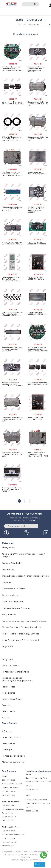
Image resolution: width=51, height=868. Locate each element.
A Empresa (7, 731)
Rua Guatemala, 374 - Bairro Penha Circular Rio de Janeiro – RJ (13, 813)
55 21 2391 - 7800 (8, 805)
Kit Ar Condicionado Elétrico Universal (20, 640)
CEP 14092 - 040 (8, 846)
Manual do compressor (13, 762)
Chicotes (7, 582)
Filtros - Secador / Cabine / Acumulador (22, 627)
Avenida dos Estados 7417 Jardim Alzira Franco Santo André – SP (12, 788)
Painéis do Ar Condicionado (16, 672)
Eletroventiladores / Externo (16, 608)
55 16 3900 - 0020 (9, 831)
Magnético (7, 647)
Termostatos (8, 711)
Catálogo (7, 750)
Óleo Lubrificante (11, 666)
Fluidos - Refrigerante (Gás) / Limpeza (21, 634)
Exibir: (19, 20)
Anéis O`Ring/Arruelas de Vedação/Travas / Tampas (23, 555)
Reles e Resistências (12, 699)
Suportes (7, 705)
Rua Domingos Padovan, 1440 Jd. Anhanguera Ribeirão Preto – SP (13, 838)
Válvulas (6, 717)
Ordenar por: (35, 20)
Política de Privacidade (13, 756)
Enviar (43, 526)
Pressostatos (9, 687)
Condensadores (10, 595)
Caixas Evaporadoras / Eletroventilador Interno (25, 576)
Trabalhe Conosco (11, 737)
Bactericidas (8, 569)
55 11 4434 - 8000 (8, 780)
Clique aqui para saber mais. (23, 857)
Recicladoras (8, 693)
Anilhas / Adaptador (12, 563)
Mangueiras (8, 660)
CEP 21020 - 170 (8, 821)
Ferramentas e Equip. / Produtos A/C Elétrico (24, 621)
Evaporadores (9, 615)
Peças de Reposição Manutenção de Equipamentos (17, 679)
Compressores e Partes (14, 589)
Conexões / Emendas (13, 602)
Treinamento (8, 743)
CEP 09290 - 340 (8, 795)
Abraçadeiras (9, 548)
